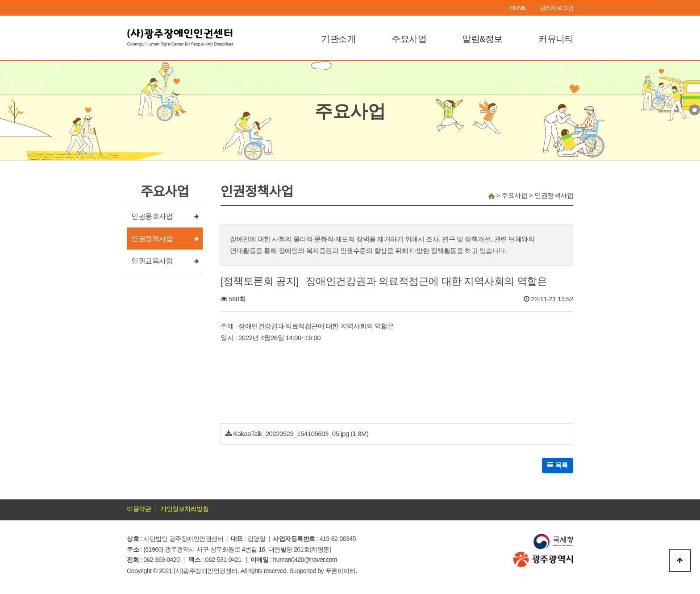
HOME (518, 8)
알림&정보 (482, 39)
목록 (558, 465)
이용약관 (139, 509)
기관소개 (338, 39)
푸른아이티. (341, 571)
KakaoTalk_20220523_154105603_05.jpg (291, 434)
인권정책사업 (152, 239)
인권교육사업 (152, 261)
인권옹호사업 (152, 216)
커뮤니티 (556, 39)
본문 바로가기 (0, 0)
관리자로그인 (556, 8)
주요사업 (409, 39)
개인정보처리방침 (184, 509)
